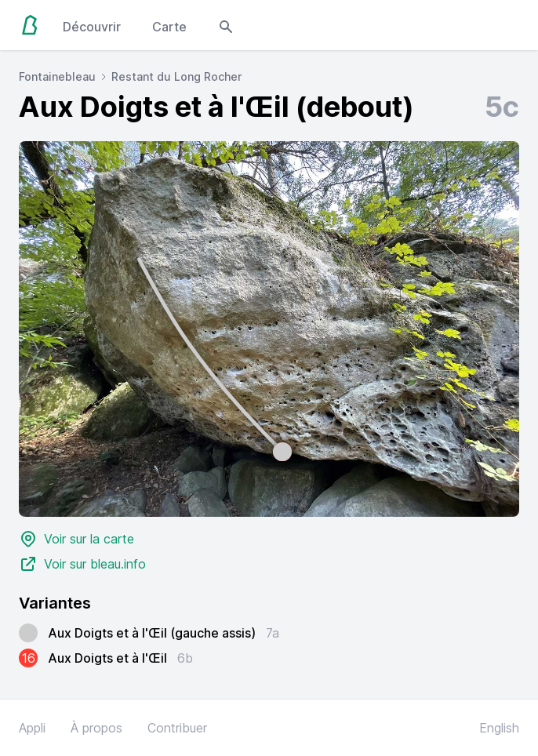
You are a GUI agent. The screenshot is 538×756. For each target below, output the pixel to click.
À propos (96, 728)
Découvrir (92, 27)
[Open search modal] (226, 25)
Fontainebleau (57, 76)
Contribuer (177, 728)
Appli (32, 728)
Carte (169, 27)
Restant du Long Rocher (176, 76)
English (499, 728)
